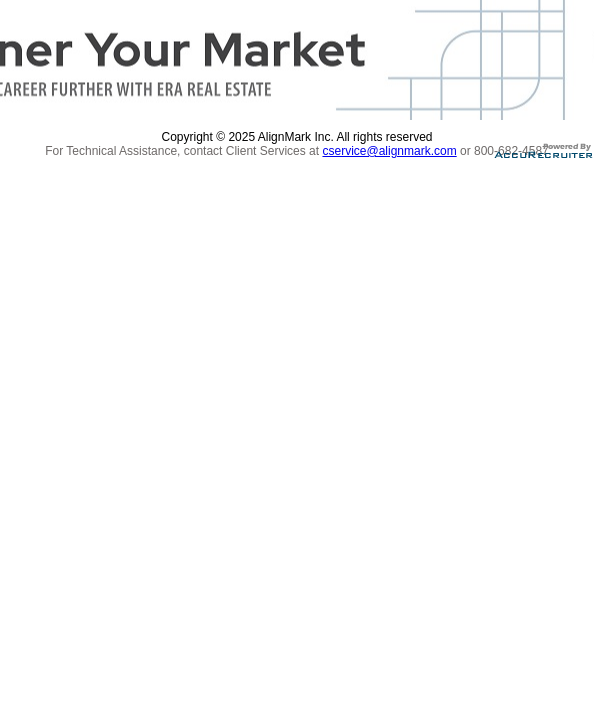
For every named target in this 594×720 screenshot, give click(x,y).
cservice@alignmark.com (389, 151)
